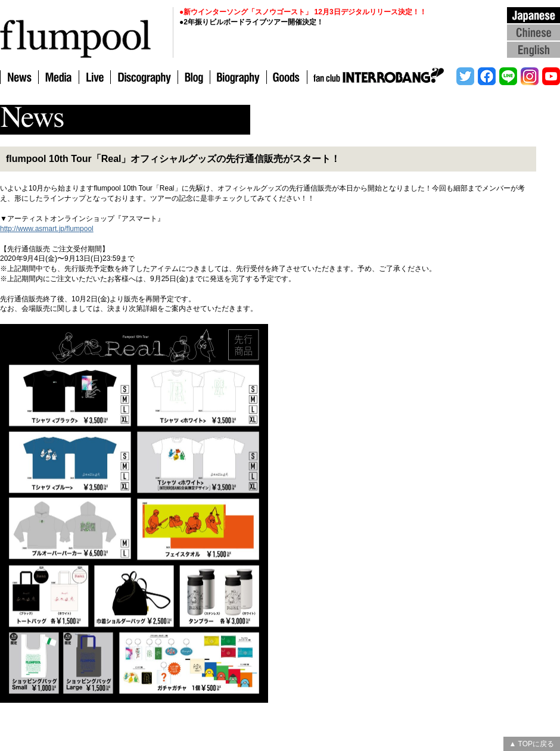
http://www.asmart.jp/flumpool (47, 229)
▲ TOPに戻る (532, 744)
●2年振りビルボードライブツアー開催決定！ (251, 22)
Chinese (533, 32)
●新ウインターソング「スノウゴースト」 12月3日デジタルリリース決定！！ (303, 12)
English (533, 49)
